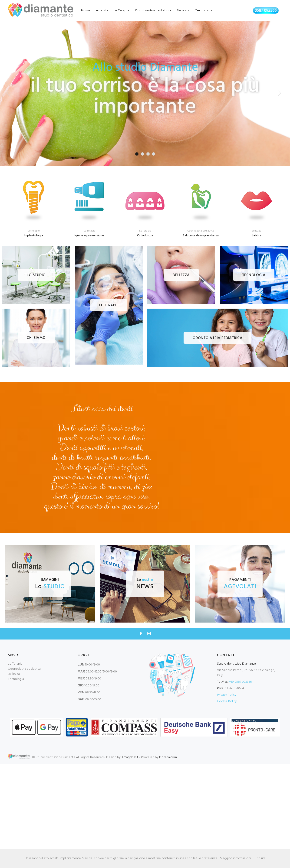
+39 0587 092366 (240, 682)
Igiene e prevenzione (89, 236)
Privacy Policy (227, 695)
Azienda (102, 11)
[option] (33, 204)
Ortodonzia (145, 236)
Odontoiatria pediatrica (153, 11)
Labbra (257, 236)
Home (86, 11)
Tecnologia (204, 11)
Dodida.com (168, 757)
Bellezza (183, 11)
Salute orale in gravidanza (201, 236)
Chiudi (261, 858)
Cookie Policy (227, 701)
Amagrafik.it (130, 757)
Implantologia (33, 236)
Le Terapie (122, 11)
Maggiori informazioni (235, 858)
